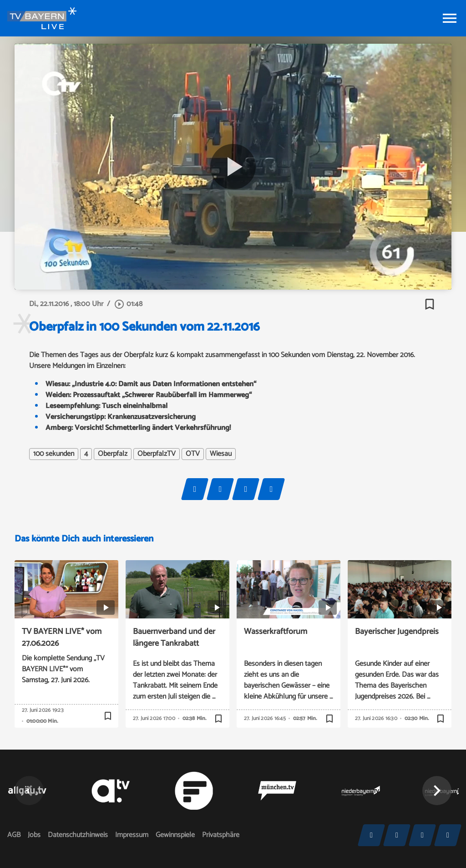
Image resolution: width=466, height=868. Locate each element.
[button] (437, 791)
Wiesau (221, 454)
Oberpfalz (113, 454)
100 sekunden (54, 454)
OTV (193, 454)
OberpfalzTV (157, 454)
